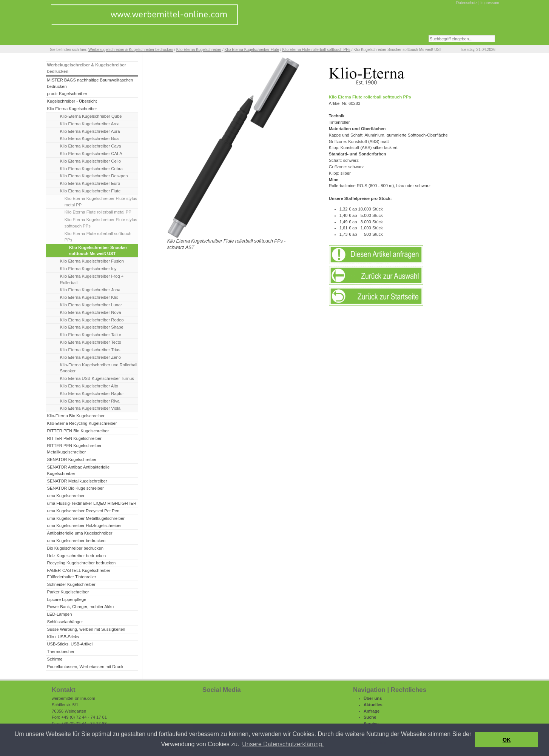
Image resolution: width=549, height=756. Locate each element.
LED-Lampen (59, 614)
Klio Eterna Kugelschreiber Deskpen (94, 176)
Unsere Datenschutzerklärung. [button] (283, 744)
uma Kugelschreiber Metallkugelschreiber (86, 518)
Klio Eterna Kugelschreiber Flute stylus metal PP (101, 202)
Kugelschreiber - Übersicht (72, 101)
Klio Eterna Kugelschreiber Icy (88, 269)
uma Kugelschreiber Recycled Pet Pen (83, 511)
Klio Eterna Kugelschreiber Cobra (91, 169)
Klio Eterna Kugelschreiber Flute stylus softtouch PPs (101, 223)
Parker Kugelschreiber (68, 592)
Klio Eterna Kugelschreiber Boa (89, 138)
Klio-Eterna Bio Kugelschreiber (76, 416)
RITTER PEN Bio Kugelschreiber (78, 431)
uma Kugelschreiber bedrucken (76, 541)
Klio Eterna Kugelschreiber (199, 50)
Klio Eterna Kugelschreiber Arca (90, 124)
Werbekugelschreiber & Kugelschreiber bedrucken (131, 50)
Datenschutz (467, 3)
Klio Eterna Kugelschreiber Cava (91, 146)
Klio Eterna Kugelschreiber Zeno (90, 357)
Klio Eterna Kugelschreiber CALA (91, 154)
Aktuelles (373, 705)
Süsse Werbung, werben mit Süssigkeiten (86, 629)
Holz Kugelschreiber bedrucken (76, 556)
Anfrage (372, 711)
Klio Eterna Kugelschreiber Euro (90, 183)
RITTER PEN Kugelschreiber (74, 438)
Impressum (490, 3)
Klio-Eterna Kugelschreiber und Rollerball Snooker (99, 368)
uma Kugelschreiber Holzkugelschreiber (84, 526)
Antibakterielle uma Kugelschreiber (79, 533)
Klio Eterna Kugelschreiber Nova (91, 312)
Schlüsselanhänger (65, 622)
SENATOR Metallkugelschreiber (77, 481)
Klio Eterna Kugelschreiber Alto (89, 386)
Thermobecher (61, 652)
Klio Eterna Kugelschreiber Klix (89, 297)
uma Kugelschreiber (66, 496)
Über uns (373, 698)
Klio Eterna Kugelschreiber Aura (90, 131)
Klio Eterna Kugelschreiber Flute (252, 50)
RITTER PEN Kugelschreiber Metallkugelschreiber (74, 449)
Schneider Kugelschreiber (71, 584)
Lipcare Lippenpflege (66, 599)
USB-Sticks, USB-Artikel (70, 644)
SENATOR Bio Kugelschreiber (75, 488)
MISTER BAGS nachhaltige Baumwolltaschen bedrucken (90, 83)
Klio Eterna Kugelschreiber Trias (90, 350)
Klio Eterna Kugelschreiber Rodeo (92, 320)
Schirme (55, 659)
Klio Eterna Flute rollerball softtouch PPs (316, 50)
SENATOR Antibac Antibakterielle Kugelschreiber (78, 470)
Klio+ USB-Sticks (63, 637)
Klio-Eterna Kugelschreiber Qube (91, 116)
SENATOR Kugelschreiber (72, 459)
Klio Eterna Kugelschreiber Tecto (91, 342)
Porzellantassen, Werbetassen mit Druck (85, 667)
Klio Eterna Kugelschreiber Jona (90, 290)
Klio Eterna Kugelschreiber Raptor (92, 393)
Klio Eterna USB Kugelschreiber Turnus (97, 378)
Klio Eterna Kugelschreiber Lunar (91, 305)
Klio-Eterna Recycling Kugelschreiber (82, 423)
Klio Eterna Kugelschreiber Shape (92, 327)
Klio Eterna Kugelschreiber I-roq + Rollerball (92, 279)
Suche (370, 717)
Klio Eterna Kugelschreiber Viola (90, 408)
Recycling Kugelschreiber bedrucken (81, 563)
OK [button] (507, 740)
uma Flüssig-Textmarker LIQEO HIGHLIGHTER (92, 503)
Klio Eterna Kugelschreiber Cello (90, 161)
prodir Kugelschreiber (67, 94)
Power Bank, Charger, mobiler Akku (80, 607)
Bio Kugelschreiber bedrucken (75, 548)
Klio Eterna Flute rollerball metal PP (98, 212)
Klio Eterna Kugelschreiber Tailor (91, 335)
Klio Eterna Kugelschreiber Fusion (92, 261)
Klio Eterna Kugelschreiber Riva (90, 401)
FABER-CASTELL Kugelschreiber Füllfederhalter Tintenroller (79, 574)
